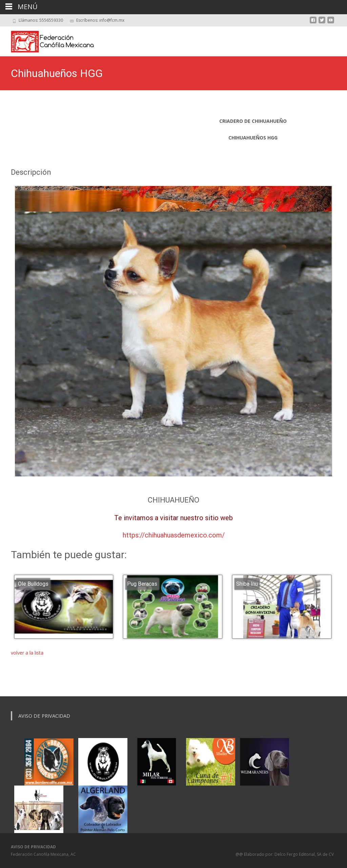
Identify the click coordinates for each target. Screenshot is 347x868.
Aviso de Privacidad (44, 716)
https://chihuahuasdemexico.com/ (174, 535)
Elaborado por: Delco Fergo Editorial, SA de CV (289, 854)
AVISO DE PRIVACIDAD (33, 847)
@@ (240, 854)
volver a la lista (27, 653)
